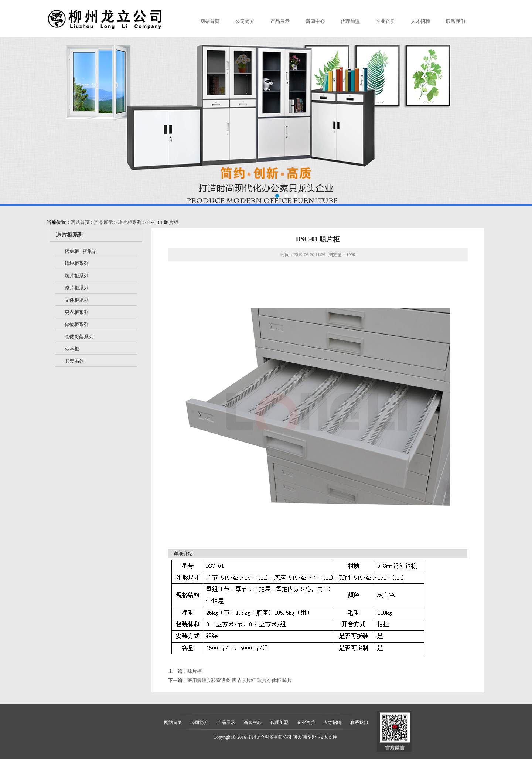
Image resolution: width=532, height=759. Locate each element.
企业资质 (385, 21)
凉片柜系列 (130, 222)
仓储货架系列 (79, 337)
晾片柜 (195, 671)
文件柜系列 (77, 300)
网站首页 (210, 21)
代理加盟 (350, 21)
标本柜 (72, 349)
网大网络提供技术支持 (315, 737)
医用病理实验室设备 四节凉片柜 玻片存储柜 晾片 (240, 680)
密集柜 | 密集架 (81, 251)
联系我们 (456, 21)
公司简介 (245, 21)
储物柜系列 (77, 324)
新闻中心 (315, 21)
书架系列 (74, 361)
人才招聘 (420, 21)
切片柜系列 (77, 276)
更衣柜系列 (77, 312)
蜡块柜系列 (77, 263)
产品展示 (280, 21)
